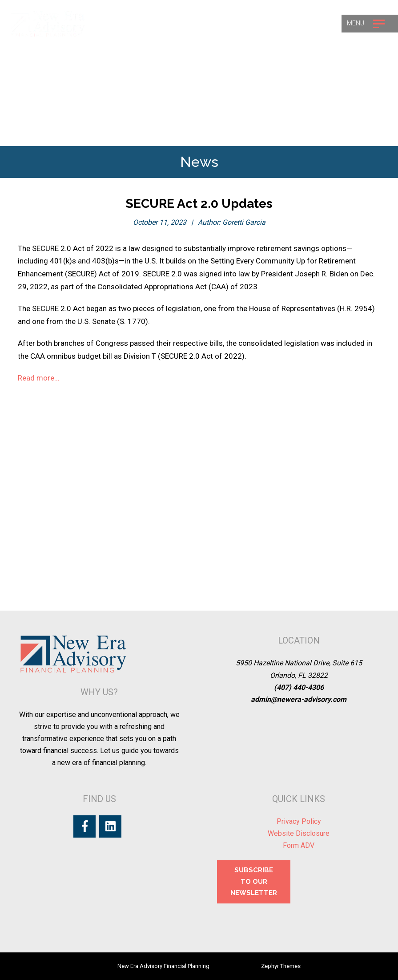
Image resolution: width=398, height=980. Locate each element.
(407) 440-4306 (299, 687)
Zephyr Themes (281, 966)
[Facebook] (84, 826)
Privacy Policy (299, 821)
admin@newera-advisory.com (299, 699)
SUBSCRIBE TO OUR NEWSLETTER (254, 881)
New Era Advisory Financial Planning (163, 966)
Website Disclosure (299, 833)
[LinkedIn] (110, 826)
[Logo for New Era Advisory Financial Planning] (48, 23)
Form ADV (299, 845)
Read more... (39, 378)
